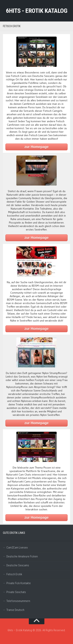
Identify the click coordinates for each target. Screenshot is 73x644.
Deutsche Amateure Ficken (22, 556)
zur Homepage (36, 147)
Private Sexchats (16, 592)
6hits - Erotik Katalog (36, 11)
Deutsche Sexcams (18, 565)
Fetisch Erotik (14, 574)
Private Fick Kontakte (19, 583)
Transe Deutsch (15, 610)
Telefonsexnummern (18, 601)
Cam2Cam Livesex (17, 548)
